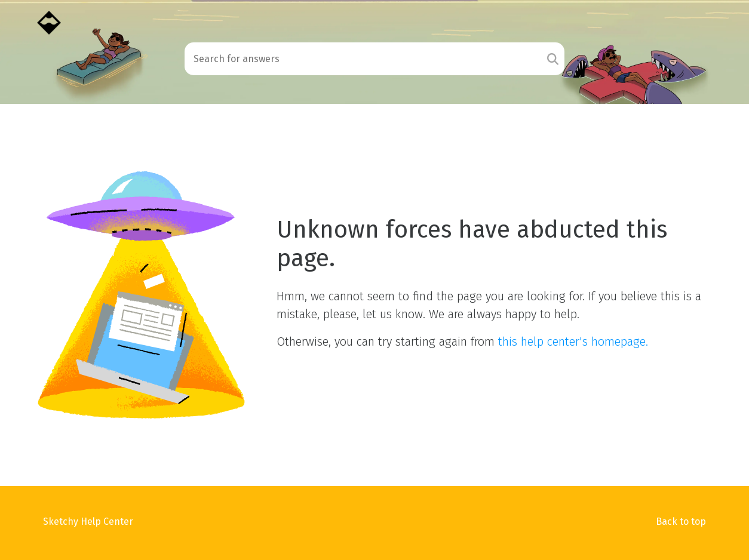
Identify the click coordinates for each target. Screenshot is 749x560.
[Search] (553, 59)
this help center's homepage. (573, 341)
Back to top (681, 521)
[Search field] (363, 59)
